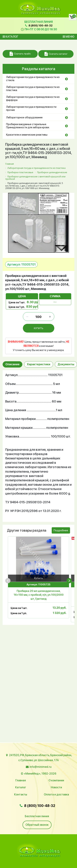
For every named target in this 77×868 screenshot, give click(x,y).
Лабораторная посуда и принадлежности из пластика (33, 89)
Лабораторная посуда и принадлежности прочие (31, 108)
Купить (39, 579)
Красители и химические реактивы (27, 135)
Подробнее (61, 531)
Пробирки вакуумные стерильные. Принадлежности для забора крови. (28, 126)
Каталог (10, 37)
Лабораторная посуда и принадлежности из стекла (33, 79)
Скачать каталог (56, 54)
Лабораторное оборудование (24, 117)
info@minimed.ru (41, 767)
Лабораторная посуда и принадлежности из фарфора (33, 98)
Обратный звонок (37, 825)
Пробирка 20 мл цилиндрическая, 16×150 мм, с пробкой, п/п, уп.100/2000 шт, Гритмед (39, 595)
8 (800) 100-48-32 (38, 26)
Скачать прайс (20, 54)
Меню (69, 37)
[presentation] (8, 581)
